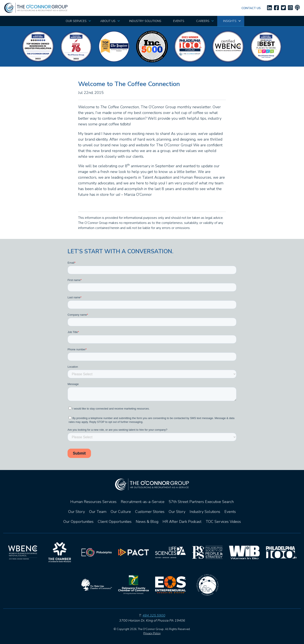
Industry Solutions (205, 512)
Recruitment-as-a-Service (143, 502)
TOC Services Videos (223, 522)
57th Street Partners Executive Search (201, 502)
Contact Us (251, 8)
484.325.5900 (154, 615)
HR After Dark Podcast (182, 522)
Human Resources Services (93, 502)
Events (230, 512)
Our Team (98, 512)
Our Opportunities (78, 522)
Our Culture (121, 512)
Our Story (77, 512)
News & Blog (147, 522)
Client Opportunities (115, 522)
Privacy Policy (152, 633)
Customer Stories (150, 512)
